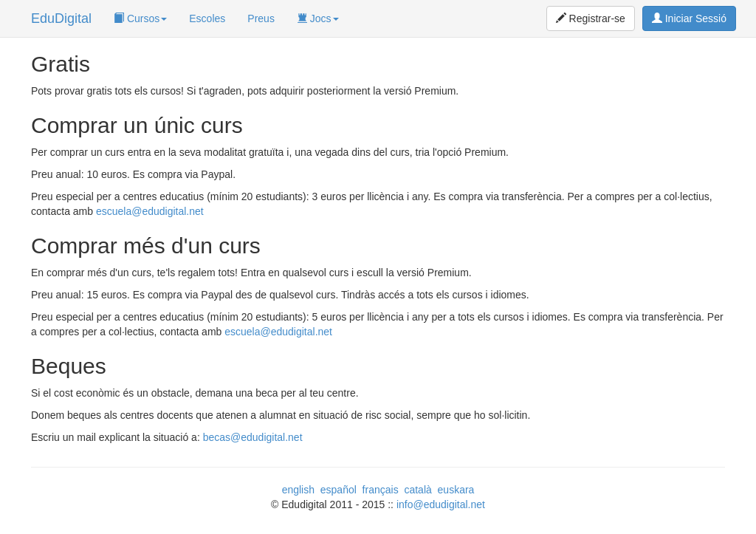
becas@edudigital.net (253, 437)
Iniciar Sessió (689, 18)
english (298, 490)
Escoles (207, 18)
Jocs (318, 18)
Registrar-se (591, 18)
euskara (456, 490)
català (417, 490)
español (339, 490)
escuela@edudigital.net (150, 211)
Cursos (140, 18)
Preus (261, 18)
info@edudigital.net (441, 504)
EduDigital (61, 18)
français (381, 490)
